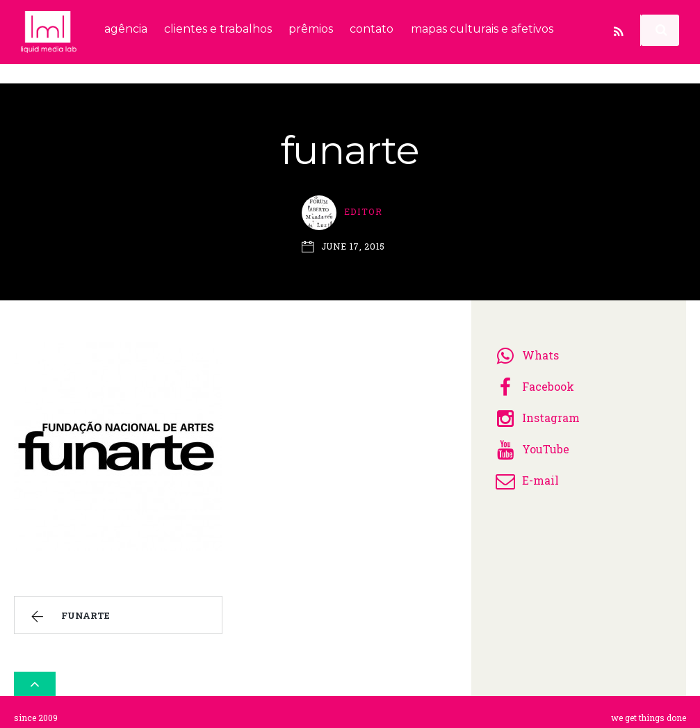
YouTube (530, 443)
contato (372, 29)
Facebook (533, 381)
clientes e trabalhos (218, 29)
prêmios (311, 29)
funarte (68, 612)
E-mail (525, 475)
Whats (525, 349)
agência (126, 29)
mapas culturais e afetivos (482, 29)
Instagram (536, 412)
